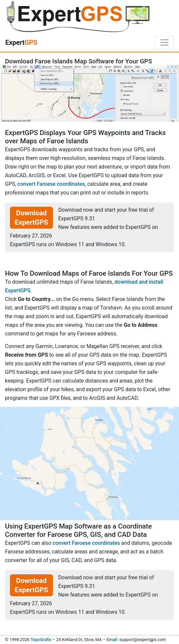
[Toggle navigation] (164, 42)
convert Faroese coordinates (51, 184)
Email (112, 640)
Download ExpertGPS (32, 218)
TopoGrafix (41, 640)
